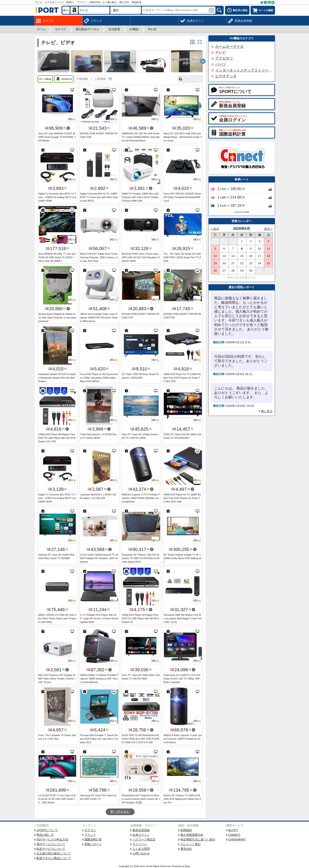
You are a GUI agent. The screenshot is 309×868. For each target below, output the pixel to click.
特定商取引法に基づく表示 (198, 839)
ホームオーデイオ (229, 47)
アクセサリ (224, 58)
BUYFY (233, 830)
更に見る (267, 411)
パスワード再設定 (144, 839)
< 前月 (215, 229)
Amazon (64, 79)
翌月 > (268, 229)
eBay (45, 79)
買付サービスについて (51, 844)
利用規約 (186, 830)
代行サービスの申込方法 (52, 839)
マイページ (140, 844)
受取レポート (93, 844)
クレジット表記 (190, 844)
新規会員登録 (141, 830)
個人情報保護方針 (192, 835)
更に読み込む (120, 812)
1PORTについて (47, 830)
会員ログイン (141, 835)
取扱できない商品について (54, 858)
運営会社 (186, 849)
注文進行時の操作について (54, 853)
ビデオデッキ (226, 76)
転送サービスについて (51, 849)
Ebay (187, 866)
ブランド (90, 835)
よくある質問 (141, 849)
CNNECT (235, 835)
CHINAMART (237, 839)
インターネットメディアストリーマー (244, 70)
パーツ (221, 64)
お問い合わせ (141, 853)
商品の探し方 (45, 835)
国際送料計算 (93, 839)
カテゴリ (90, 830)
